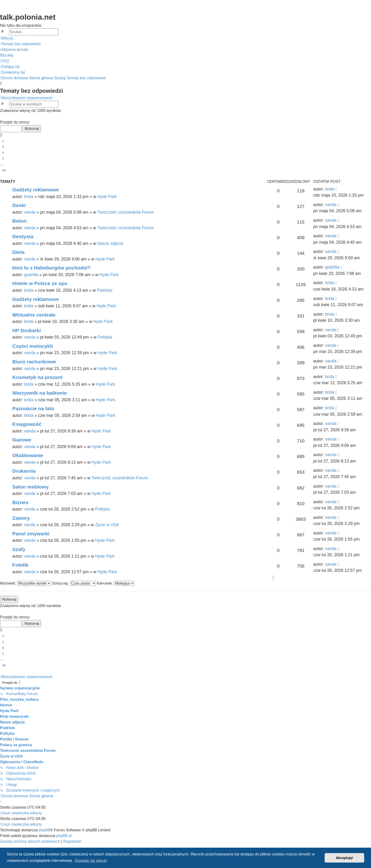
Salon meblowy (31, 487)
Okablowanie (28, 455)
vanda (30, 212)
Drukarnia (24, 471)
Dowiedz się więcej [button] (91, 861)
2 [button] (3, 141)
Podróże (105, 290)
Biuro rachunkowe (34, 362)
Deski (19, 205)
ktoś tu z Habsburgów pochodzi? (51, 268)
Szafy (19, 549)
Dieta (18, 252)
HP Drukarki (26, 330)
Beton (19, 221)
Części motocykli (33, 346)
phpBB (44, 830)
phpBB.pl (64, 836)
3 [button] (3, 147)
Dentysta (23, 236)
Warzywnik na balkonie (40, 393)
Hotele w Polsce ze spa (40, 283)
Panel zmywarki (31, 534)
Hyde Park (107, 197)
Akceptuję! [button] (344, 858)
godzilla (31, 275)
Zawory (21, 518)
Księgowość (27, 424)
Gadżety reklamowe (36, 190)
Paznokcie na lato (33, 408)
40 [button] (4, 170)
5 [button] (3, 159)
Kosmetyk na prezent (37, 377)
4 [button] (3, 153)
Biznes (20, 502)
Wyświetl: (25, 583)
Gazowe (22, 440)
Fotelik (20, 565)
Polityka (105, 337)
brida (29, 197)
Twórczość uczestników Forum (126, 212)
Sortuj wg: (74, 583)
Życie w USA (107, 525)
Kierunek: (116, 583)
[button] (2, 117)
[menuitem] (20, 44)
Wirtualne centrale (34, 315)
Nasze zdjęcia (110, 243)
